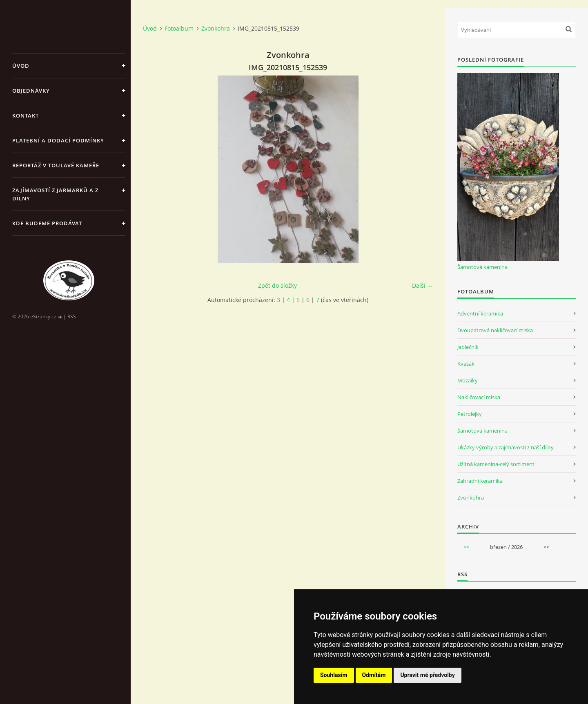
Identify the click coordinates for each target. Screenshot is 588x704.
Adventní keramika (480, 313)
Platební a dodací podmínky (58, 140)
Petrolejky (470, 414)
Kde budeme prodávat (47, 223)
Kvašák (466, 364)
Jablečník (468, 347)
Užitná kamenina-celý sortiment (496, 464)
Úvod (21, 66)
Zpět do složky (277, 285)
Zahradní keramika (480, 481)
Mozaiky (468, 380)
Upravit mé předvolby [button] (427, 675)
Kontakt (26, 115)
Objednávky (31, 91)
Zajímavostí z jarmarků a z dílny (55, 194)
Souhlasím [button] (334, 675)
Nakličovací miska (479, 397)
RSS (72, 316)
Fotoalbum (179, 28)
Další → (422, 285)
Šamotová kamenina (482, 267)
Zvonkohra (216, 28)
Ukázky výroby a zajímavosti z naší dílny (506, 447)
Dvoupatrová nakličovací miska (495, 330)
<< (466, 547)
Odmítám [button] (374, 675)
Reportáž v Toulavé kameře (56, 165)
